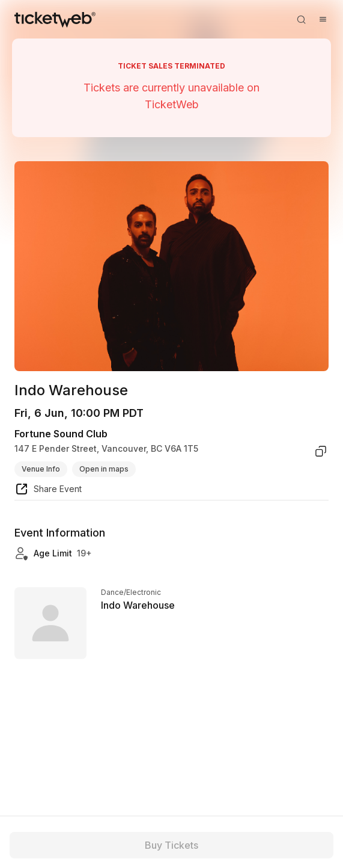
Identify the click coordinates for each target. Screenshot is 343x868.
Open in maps (104, 469)
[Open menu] (323, 19)
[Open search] (301, 19)
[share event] (48, 491)
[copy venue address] (321, 451)
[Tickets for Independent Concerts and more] (55, 19)
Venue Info (41, 469)
